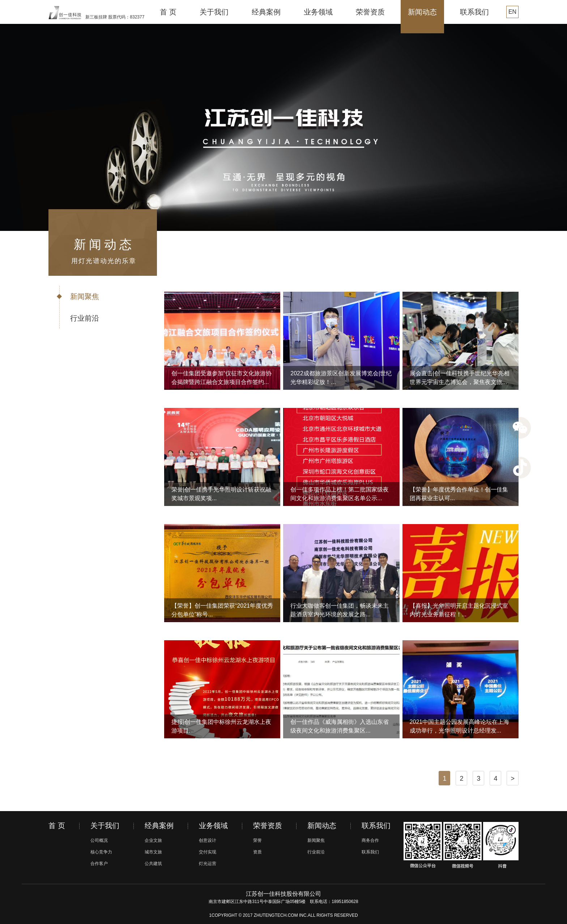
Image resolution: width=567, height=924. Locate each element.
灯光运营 (208, 864)
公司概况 (99, 840)
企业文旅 (153, 840)
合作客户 (99, 864)
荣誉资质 (370, 12)
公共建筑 (153, 864)
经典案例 (266, 12)
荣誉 (257, 840)
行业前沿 (85, 318)
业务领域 (318, 12)
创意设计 (208, 840)
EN (512, 12)
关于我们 (214, 12)
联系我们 (474, 12)
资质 (257, 852)
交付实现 (208, 852)
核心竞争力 (101, 852)
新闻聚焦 (85, 296)
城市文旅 (153, 852)
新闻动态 (422, 12)
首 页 (168, 12)
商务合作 (370, 840)
